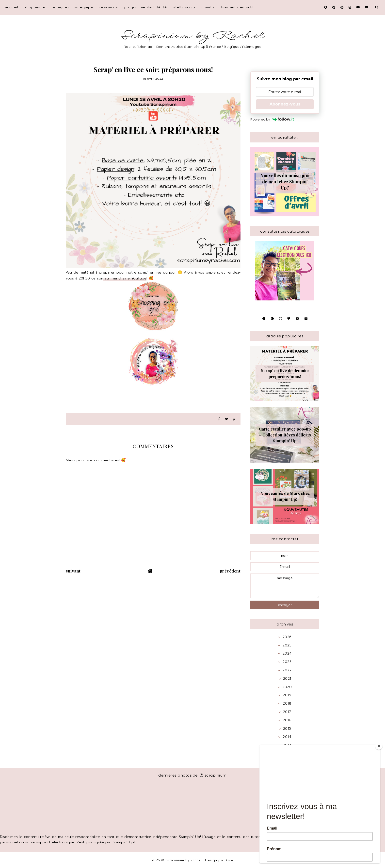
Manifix (208, 7)
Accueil (12, 7)
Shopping (33, 7)
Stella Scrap (184, 7)
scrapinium (213, 775)
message (285, 586)
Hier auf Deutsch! (237, 7)
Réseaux (107, 7)
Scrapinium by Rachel (193, 36)
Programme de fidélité (146, 7)
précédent (230, 571)
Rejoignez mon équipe (72, 7)
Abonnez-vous (285, 104)
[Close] (379, 746)
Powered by (272, 119)
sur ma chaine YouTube (125, 278)
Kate (229, 860)
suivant (73, 571)
